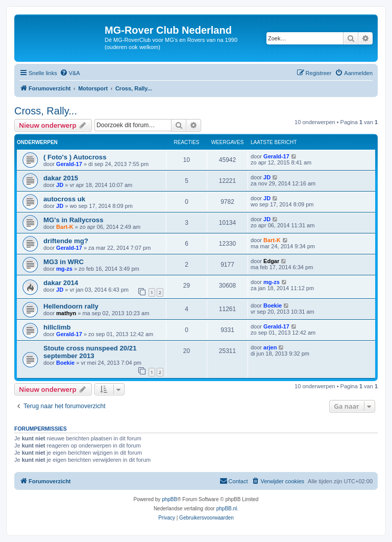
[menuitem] (70, 73)
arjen (270, 347)
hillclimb (57, 327)
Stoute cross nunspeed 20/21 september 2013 (90, 352)
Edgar (271, 261)
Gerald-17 (69, 164)
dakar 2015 (61, 178)
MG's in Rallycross (73, 220)
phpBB (169, 499)
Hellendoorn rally (71, 306)
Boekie (273, 305)
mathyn (66, 313)
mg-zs (64, 269)
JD (60, 185)
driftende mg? (66, 241)
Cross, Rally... (46, 111)
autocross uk (64, 199)
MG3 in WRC (64, 262)
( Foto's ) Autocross (75, 157)
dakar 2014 (61, 283)
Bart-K (65, 227)
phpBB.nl (227, 509)
